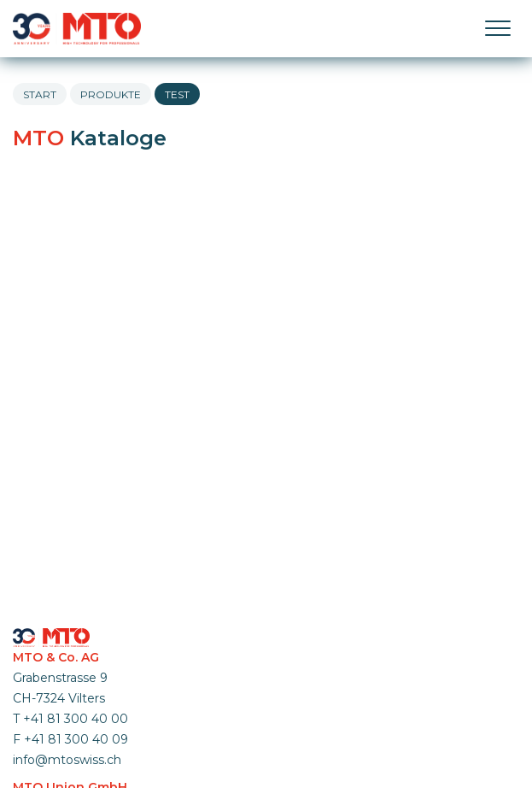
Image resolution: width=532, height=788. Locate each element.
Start (40, 94)
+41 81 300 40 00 (76, 719)
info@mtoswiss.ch (67, 760)
